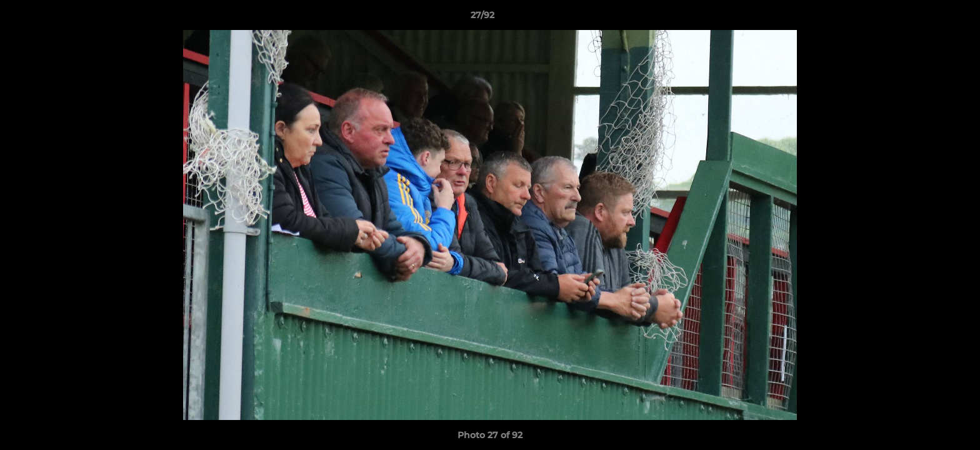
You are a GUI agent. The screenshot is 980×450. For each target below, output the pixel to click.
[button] (927, 18)
